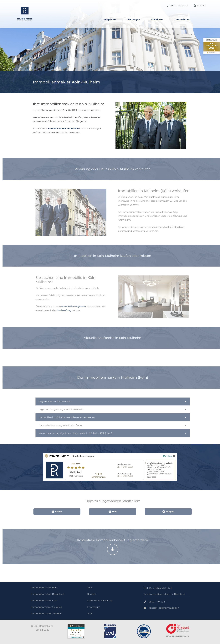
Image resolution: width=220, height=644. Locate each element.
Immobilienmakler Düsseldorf (47, 594)
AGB (90, 614)
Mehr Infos (169, 456)
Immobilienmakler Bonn (45, 588)
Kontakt (92, 594)
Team (90, 588)
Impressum (94, 607)
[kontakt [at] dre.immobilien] (146, 608)
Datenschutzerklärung (100, 601)
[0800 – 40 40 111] (146, 602)
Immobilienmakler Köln (44, 601)
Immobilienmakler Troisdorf (46, 614)
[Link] (25, 14)
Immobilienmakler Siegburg (47, 607)
